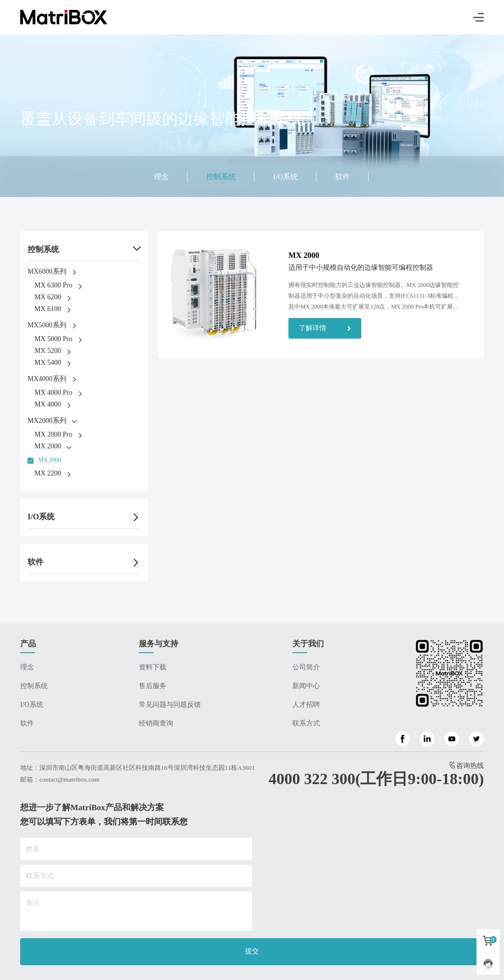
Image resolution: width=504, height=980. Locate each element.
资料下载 (153, 667)
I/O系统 (285, 177)
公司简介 (306, 667)
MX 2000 (50, 460)
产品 (28, 644)
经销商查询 (156, 723)
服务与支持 (158, 644)
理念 (161, 177)
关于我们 (308, 644)
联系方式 (306, 723)
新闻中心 (306, 686)
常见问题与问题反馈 (170, 705)
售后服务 (153, 686)
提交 (252, 951)
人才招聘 (306, 705)
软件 (343, 177)
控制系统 (221, 177)
